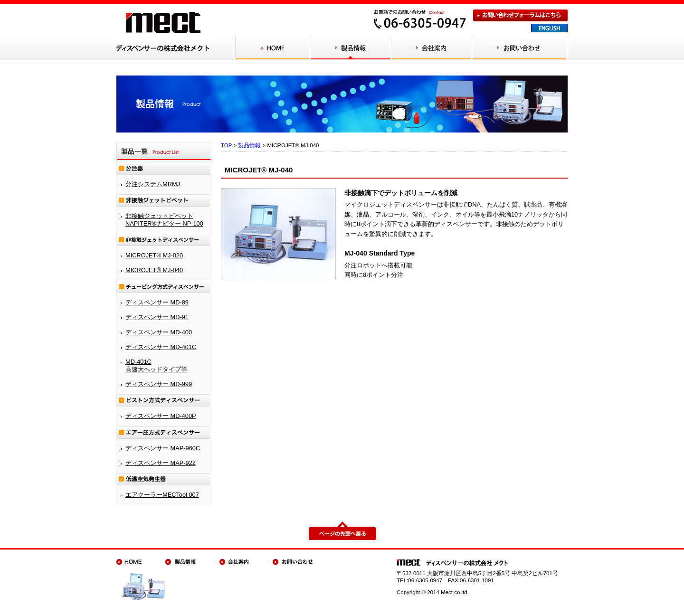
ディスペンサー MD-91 (157, 317)
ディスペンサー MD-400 (159, 332)
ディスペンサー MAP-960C (163, 448)
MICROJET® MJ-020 (154, 255)
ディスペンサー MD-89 (157, 302)
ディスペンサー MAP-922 (161, 463)
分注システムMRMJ (153, 184)
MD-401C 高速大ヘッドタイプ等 (156, 365)
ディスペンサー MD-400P (161, 416)
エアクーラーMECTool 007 (162, 495)
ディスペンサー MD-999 (159, 384)
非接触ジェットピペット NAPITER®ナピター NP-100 (164, 219)
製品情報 (249, 145)
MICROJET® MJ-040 (154, 270)
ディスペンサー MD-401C (161, 347)
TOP (226, 145)
